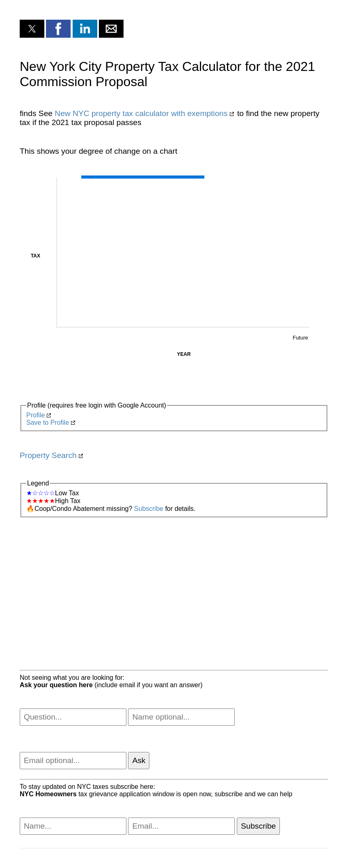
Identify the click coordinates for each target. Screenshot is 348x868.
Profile (35, 415)
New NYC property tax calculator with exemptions (141, 113)
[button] (32, 29)
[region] (174, 583)
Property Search (48, 455)
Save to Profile (48, 423)
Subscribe (149, 509)
